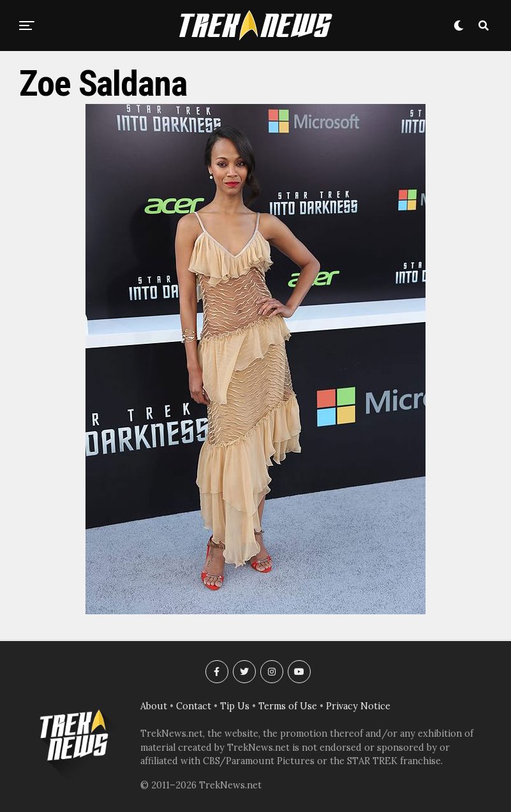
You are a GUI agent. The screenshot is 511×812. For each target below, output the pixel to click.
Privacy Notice (358, 706)
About (154, 706)
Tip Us (235, 706)
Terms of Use (288, 706)
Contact (194, 706)
